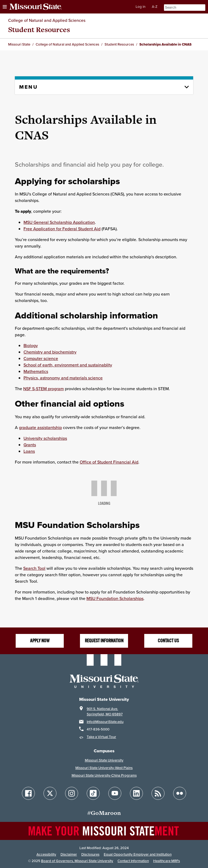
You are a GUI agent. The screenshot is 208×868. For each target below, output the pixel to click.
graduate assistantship (40, 427)
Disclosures (90, 854)
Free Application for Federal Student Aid (62, 229)
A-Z (155, 7)
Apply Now (40, 641)
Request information (104, 641)
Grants (30, 445)
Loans (29, 451)
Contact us (168, 641)
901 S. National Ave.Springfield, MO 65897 (105, 711)
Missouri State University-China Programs (104, 775)
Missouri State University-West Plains (104, 768)
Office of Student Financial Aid (109, 462)
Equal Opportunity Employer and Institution (138, 854)
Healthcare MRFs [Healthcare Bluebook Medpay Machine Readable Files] (167, 861)
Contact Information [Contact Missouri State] (133, 861)
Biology (31, 345)
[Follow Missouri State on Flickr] (180, 793)
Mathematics (36, 371)
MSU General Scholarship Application (59, 222)
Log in (140, 7)
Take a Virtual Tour (101, 737)
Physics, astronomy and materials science (63, 378)
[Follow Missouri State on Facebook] (28, 793)
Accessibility (46, 854)
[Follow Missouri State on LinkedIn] (136, 793)
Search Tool (34, 568)
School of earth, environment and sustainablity (68, 365)
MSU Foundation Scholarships (115, 598)
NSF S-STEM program (43, 389)
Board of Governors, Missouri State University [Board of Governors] (77, 861)
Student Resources (39, 30)
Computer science (41, 358)
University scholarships (45, 438)
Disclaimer (69, 854)
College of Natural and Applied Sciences (47, 20)
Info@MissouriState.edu (105, 722)
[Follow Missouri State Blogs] (158, 793)
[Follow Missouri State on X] (50, 793)
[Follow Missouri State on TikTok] (93, 793)
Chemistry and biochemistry (50, 352)
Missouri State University (104, 760)
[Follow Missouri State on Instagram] (72, 793)
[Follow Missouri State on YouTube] (115, 793)
